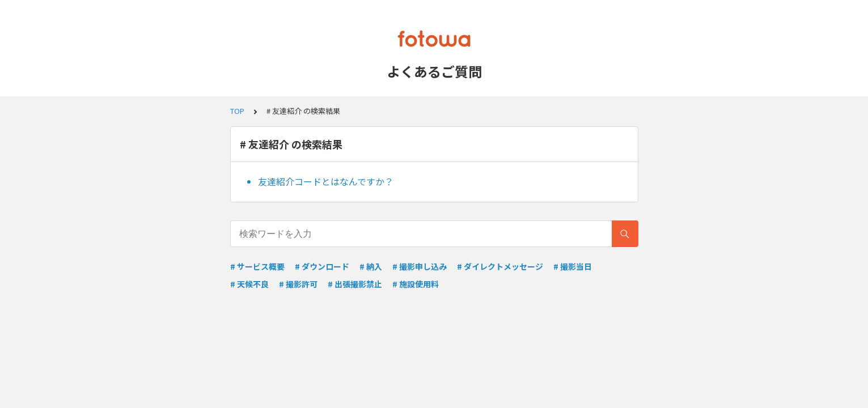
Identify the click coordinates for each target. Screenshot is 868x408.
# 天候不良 (249, 284)
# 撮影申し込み (420, 266)
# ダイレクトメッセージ (500, 266)
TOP (237, 111)
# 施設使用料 (416, 284)
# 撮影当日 (573, 266)
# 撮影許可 (298, 284)
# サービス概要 (257, 266)
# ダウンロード (322, 266)
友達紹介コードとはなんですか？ (326, 181)
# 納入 (371, 266)
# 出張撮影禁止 (355, 284)
